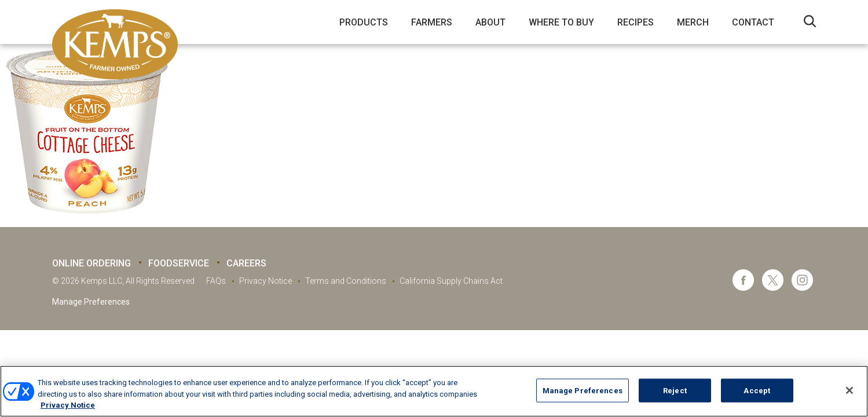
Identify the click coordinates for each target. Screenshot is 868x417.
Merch (693, 22)
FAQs (216, 281)
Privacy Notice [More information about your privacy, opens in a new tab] (68, 405)
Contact (753, 22)
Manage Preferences (91, 302)
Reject (675, 390)
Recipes (636, 22)
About (490, 22)
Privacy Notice (265, 281)
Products (364, 22)
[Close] (849, 390)
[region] (434, 391)
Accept (757, 390)
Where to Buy (561, 22)
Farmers (432, 22)
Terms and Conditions (346, 281)
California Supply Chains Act (451, 281)
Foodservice (179, 263)
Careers (246, 263)
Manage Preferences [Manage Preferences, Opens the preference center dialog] (583, 390)
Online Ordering (91, 263)
